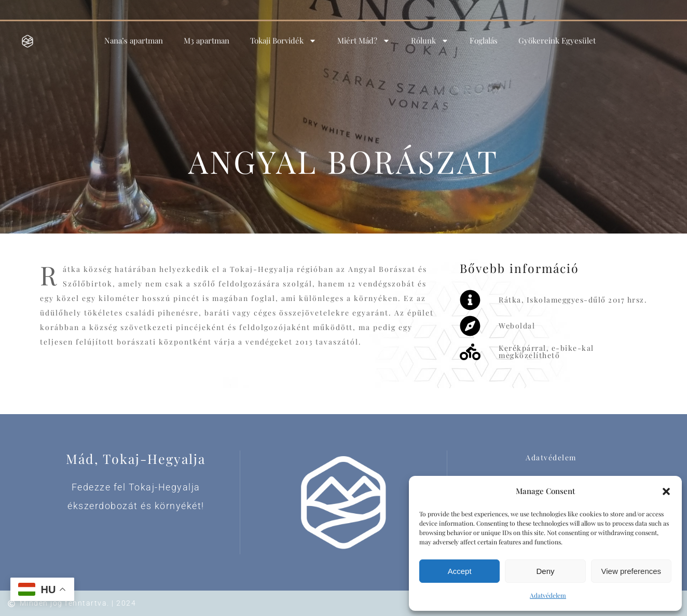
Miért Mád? (364, 37)
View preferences (631, 571)
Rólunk (430, 37)
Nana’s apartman (134, 36)
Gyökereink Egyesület (557, 36)
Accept (460, 571)
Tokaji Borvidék (283, 37)
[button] (666, 491)
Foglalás (484, 36)
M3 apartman (207, 36)
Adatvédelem (548, 595)
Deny (545, 571)
